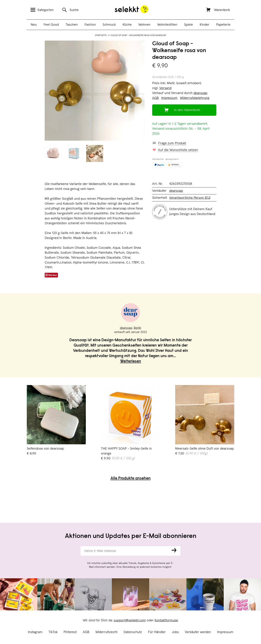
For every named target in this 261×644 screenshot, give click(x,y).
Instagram (35, 632)
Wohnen (144, 25)
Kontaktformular (166, 620)
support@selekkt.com (130, 620)
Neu (34, 25)
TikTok (53, 632)
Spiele (188, 25)
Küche (127, 25)
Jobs (175, 632)
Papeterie (223, 25)
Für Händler (157, 632)
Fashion (90, 25)
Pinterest (70, 632)
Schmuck (109, 25)
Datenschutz (133, 632)
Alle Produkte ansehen (131, 479)
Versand (165, 88)
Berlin (137, 328)
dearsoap (200, 93)
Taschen (72, 25)
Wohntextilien (167, 25)
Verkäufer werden (198, 632)
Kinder (205, 25)
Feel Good (51, 25)
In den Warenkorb (187, 110)
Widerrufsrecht (106, 632)
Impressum (225, 632)
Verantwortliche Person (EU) (190, 198)
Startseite (101, 35)
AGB (86, 632)
